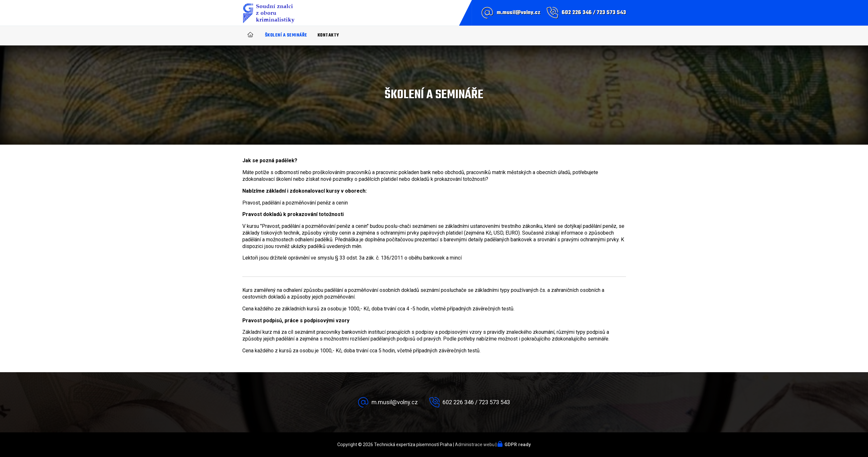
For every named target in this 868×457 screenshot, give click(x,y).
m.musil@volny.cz (519, 13)
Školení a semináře (286, 35)
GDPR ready (518, 445)
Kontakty (328, 35)
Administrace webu (475, 445)
